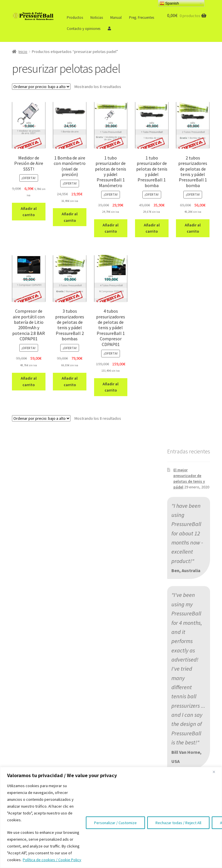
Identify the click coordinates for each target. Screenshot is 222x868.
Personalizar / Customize (115, 823)
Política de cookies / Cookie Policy (52, 860)
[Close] (216, 772)
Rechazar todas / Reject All (178, 823)
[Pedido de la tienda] (41, 87)
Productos (75, 18)
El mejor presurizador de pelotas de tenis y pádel (189, 478)
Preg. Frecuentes (142, 18)
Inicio (23, 52)
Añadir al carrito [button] (29, 212)
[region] (111, 817)
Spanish (169, 3)
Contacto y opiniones (84, 29)
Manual (116, 18)
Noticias (97, 18)
